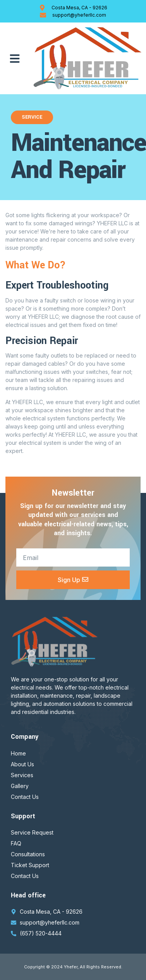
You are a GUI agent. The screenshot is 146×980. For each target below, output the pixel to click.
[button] (15, 59)
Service (32, 117)
